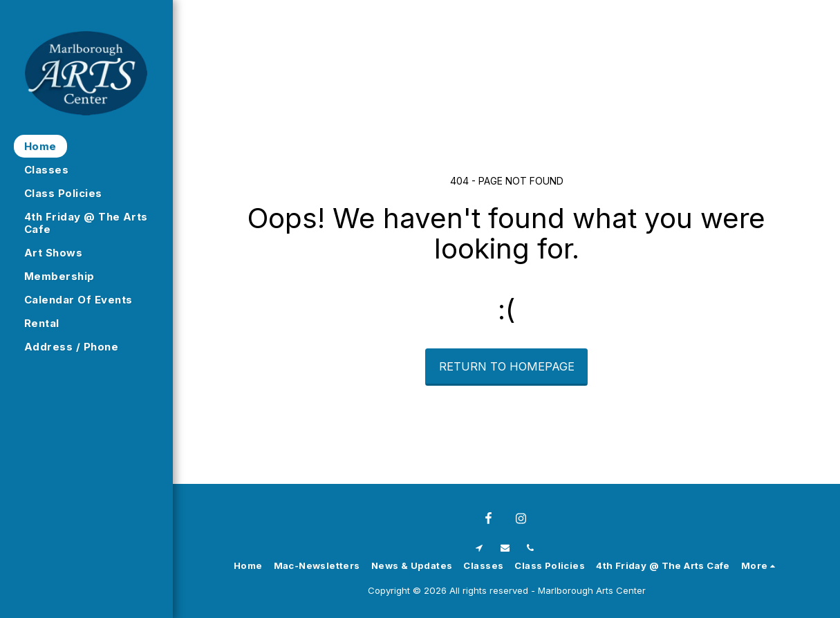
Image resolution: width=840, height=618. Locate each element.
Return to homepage (507, 366)
